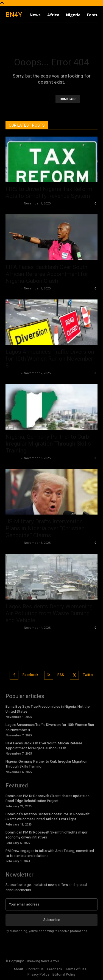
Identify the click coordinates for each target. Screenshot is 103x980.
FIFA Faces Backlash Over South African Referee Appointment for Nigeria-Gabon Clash (47, 274)
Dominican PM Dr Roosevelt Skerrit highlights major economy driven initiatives (46, 835)
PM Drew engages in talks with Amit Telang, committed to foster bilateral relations (50, 853)
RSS (61, 675)
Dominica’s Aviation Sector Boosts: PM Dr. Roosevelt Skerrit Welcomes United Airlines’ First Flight (48, 817)
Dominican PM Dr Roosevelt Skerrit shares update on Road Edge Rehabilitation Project (48, 798)
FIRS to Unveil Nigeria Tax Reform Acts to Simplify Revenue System (49, 192)
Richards (13, 203)
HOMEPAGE (68, 99)
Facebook (30, 675)
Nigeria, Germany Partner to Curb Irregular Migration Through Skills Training (48, 444)
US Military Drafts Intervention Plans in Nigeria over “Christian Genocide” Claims (45, 528)
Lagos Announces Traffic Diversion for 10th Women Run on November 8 (50, 359)
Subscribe (51, 920)
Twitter (88, 675)
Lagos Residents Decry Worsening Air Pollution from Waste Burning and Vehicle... (49, 613)
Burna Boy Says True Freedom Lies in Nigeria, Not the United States (48, 709)
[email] (51, 904)
